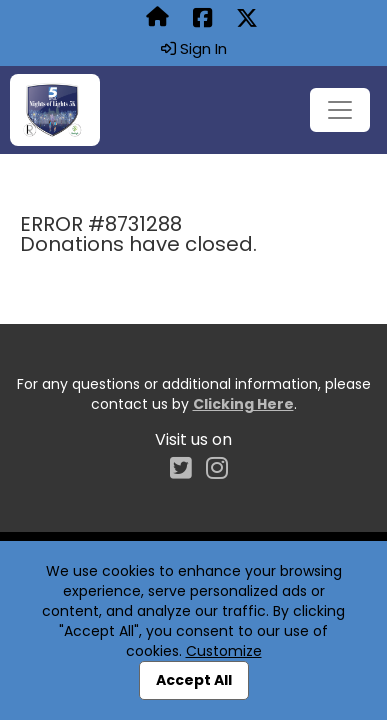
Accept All (194, 680)
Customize (224, 651)
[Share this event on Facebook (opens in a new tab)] (202, 19)
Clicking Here (243, 404)
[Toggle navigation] (340, 110)
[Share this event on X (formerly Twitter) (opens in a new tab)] (247, 19)
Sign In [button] (194, 49)
